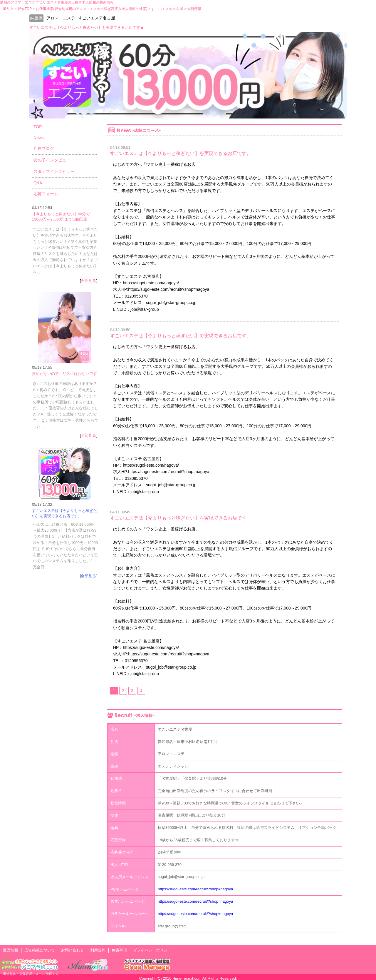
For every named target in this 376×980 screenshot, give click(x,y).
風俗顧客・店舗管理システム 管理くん (31, 974)
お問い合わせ (73, 950)
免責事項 (119, 950)
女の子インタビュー (52, 160)
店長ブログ (44, 148)
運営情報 (11, 950)
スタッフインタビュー (54, 171)
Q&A (38, 183)
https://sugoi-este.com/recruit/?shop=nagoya (195, 889)
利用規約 (98, 950)
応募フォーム (46, 194)
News (39, 138)
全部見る (88, 281)
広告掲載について (40, 950)
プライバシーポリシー (152, 950)
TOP (38, 127)
